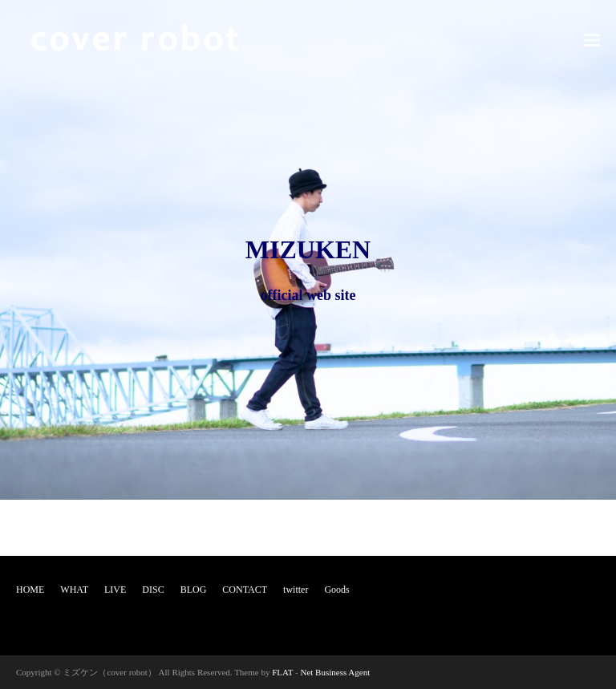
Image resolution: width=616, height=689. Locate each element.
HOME (30, 590)
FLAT (282, 672)
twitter (296, 590)
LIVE (115, 590)
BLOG (194, 590)
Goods (336, 590)
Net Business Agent (335, 672)
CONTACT (245, 590)
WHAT (74, 590)
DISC (153, 590)
